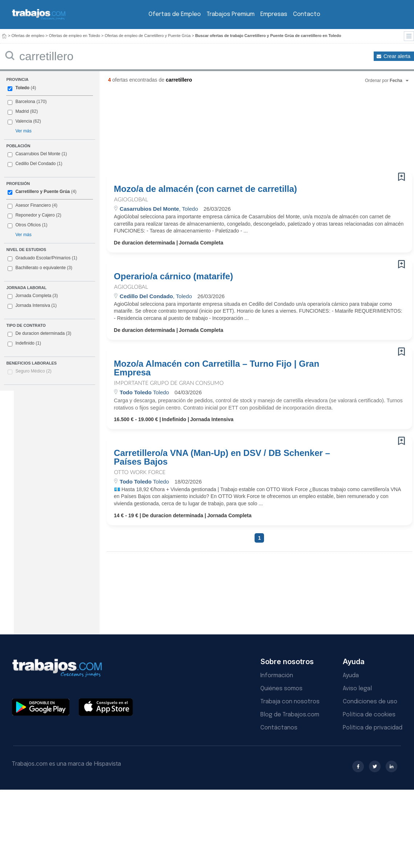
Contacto (307, 14)
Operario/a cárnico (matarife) (174, 276)
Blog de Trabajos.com (290, 715)
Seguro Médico (33, 371)
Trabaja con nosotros (290, 702)
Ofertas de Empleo (175, 14)
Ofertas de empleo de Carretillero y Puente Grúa (148, 36)
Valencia (24, 121)
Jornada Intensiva (32, 306)
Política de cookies (369, 715)
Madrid (22, 111)
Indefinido (24, 344)
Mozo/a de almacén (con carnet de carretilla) (206, 189)
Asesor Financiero (33, 205)
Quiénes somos (281, 689)
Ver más (23, 131)
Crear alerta (397, 56)
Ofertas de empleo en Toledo (75, 36)
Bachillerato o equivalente (40, 268)
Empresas (274, 14)
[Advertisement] (152, 131)
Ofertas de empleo (28, 36)
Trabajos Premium (231, 14)
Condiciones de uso (370, 702)
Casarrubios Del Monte (38, 154)
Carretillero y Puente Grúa (42, 192)
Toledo (22, 88)
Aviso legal (357, 689)
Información (277, 676)
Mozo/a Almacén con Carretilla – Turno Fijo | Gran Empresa (217, 368)
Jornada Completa (33, 296)
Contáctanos (279, 728)
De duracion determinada (39, 334)
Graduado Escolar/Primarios (42, 258)
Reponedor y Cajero (35, 215)
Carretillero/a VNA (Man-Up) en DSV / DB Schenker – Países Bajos (222, 457)
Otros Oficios (28, 225)
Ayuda (351, 676)
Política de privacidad (373, 728)
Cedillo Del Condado (35, 164)
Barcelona (25, 102)
